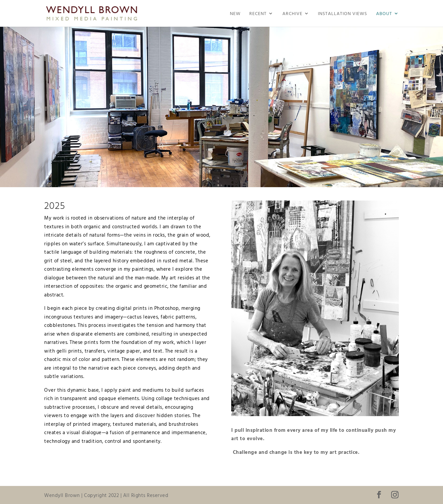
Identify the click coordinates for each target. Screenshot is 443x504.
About (384, 14)
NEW (235, 14)
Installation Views (342, 14)
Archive (292, 14)
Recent (258, 14)
